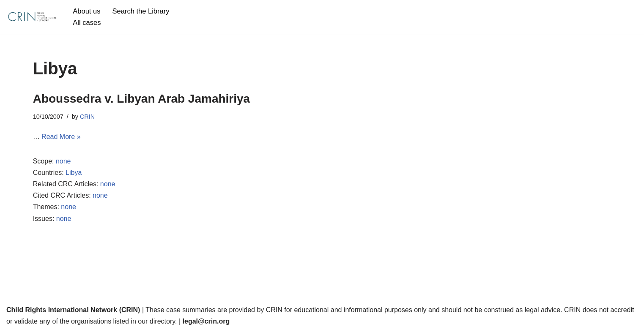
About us (86, 11)
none (63, 161)
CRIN (87, 117)
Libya (74, 173)
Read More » (61, 137)
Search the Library (141, 11)
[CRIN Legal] (32, 17)
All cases (87, 23)
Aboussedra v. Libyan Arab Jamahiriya (142, 99)
